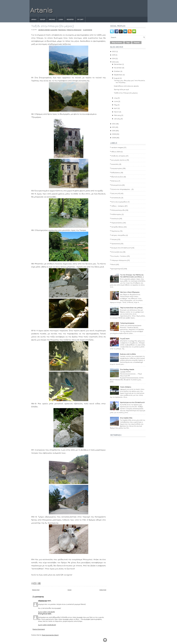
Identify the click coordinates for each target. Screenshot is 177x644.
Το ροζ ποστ (125, 339)
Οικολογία (115, 218)
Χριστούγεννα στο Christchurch (132, 402)
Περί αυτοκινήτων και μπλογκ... (132, 308)
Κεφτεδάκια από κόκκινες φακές (126, 86)
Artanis (41, 10)
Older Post (103, 590)
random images (44, 30)
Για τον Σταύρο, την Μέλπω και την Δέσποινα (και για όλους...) (132, 276)
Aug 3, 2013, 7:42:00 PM (46, 612)
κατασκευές (116, 198)
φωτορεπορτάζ (117, 269)
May (116, 105)
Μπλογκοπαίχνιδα (118, 210)
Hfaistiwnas (43, 601)
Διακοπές (54, 30)
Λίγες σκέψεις (126, 387)
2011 (113, 127)
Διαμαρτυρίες (117, 168)
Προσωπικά (116, 244)
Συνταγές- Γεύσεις (119, 256)
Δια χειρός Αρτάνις (119, 160)
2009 (114, 134)
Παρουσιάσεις (117, 223)
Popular (137, 43)
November (118, 68)
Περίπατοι (62, 30)
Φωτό (113, 264)
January (117, 119)
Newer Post (36, 590)
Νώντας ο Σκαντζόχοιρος (130, 292)
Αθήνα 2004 (116, 152)
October (117, 71)
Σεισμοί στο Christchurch (121, 248)
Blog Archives (117, 43)
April (116, 108)
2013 (114, 62)
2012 (114, 124)
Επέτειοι (115, 181)
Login (61, 19)
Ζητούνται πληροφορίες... (121, 189)
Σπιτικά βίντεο (117, 252)
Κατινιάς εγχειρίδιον (119, 202)
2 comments (88, 30)
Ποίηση (114, 239)
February (117, 115)
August (117, 78)
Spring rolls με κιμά (121, 89)
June (116, 101)
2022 (114, 51)
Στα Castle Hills (126, 418)
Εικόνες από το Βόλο (128, 354)
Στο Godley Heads (127, 369)
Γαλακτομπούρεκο (127, 323)
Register (70, 19)
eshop (43, 19)
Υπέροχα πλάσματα (74, 30)
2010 (114, 131)
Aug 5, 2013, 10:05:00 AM (47, 625)
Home (70, 590)
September (118, 75)
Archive (52, 19)
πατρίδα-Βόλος (117, 227)
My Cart (80, 19)
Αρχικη (34, 19)
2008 (114, 138)
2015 (114, 55)
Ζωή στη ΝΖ (116, 193)
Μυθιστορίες (116, 214)
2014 (114, 58)
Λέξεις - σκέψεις (118, 206)
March (116, 112)
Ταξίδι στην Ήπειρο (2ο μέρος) (52, 26)
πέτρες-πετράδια (118, 235)
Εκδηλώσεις (116, 172)
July (116, 98)
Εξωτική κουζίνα (117, 177)
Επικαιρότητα (117, 185)
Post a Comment (39, 629)
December (118, 64)
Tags (128, 43)
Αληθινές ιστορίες (118, 156)
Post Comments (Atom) (50, 635)
